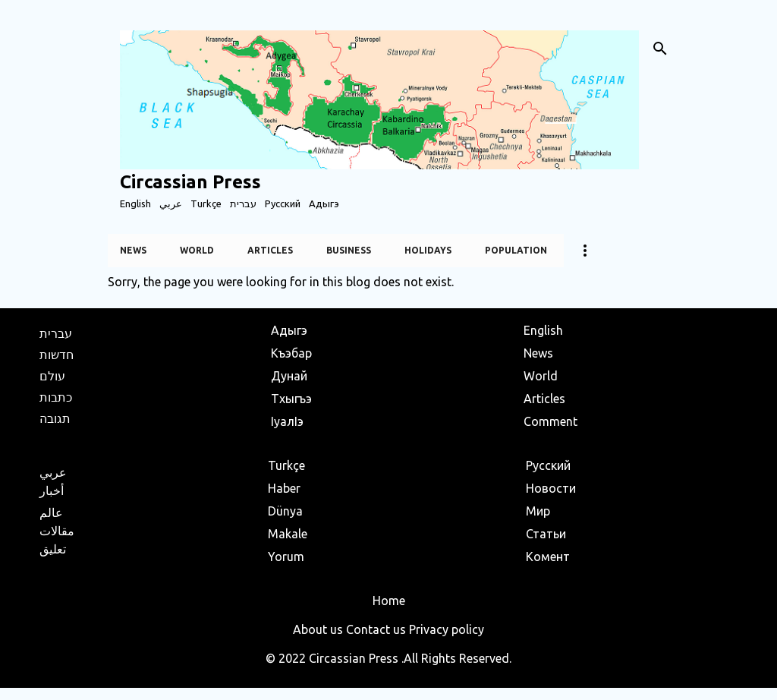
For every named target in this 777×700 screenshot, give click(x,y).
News (133, 250)
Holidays (428, 250)
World (197, 250)
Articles (270, 250)
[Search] (660, 49)
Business (349, 250)
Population (516, 250)
